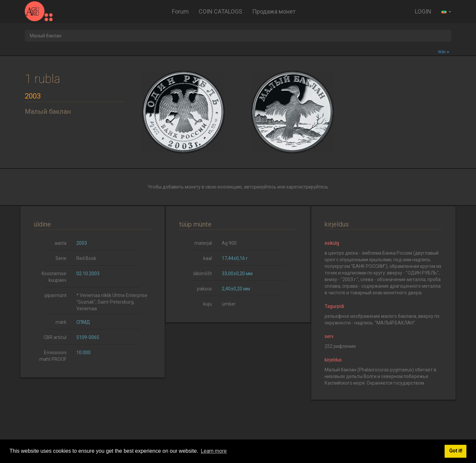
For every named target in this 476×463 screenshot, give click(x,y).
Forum (180, 11)
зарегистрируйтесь (307, 187)
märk (61, 322)
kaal (208, 258)
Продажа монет (274, 11)
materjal (203, 243)
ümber (229, 304)
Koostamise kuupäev (54, 277)
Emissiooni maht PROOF (53, 356)
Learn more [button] (214, 451)
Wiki (444, 52)
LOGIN (423, 11)
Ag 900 (229, 243)
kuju (208, 304)
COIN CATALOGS (220, 11)
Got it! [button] (456, 451)
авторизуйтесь (260, 187)
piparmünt (56, 295)
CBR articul (55, 337)
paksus (204, 289)
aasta (60, 243)
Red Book (86, 258)
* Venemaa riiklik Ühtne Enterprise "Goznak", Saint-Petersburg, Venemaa (112, 302)
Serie (61, 258)
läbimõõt (203, 274)
